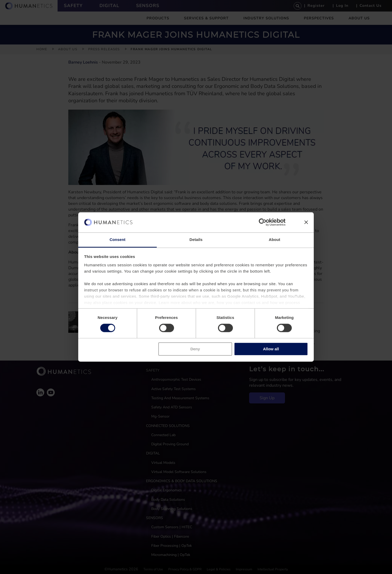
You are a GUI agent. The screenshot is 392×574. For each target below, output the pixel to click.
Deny (195, 349)
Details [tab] (196, 240)
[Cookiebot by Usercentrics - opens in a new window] (263, 222)
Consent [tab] (118, 240)
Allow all (271, 349)
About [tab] (275, 240)
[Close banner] (306, 222)
